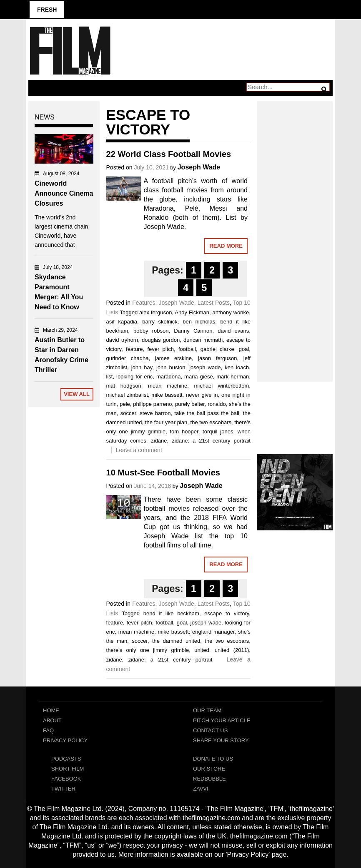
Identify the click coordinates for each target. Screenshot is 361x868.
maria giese (199, 377)
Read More (226, 246)
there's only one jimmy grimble (148, 650)
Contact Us (210, 730)
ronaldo (217, 404)
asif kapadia (122, 322)
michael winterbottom (221, 386)
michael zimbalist (127, 395)
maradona (169, 377)
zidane (159, 441)
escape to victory (227, 613)
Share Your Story (221, 740)
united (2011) (232, 650)
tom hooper (184, 432)
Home (51, 710)
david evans (233, 331)
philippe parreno (152, 404)
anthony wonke (231, 312)
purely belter (190, 404)
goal (244, 349)
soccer (128, 413)
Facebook (66, 779)
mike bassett (167, 395)
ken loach (237, 367)
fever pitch (160, 349)
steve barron (155, 413)
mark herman (233, 377)
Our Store (209, 769)
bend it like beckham (171, 613)
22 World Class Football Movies (169, 154)
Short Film (68, 769)
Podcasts (66, 759)
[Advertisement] (295, 232)
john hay (142, 367)
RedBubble (209, 779)
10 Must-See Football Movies (163, 473)
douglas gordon (161, 340)
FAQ (48, 730)
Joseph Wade (199, 167)
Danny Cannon (193, 331)
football (187, 349)
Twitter (63, 789)
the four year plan (166, 422)
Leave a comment (139, 450)
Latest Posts (214, 303)
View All (77, 394)
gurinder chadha (128, 358)
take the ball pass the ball (207, 413)
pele (125, 404)
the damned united (176, 641)
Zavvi (201, 789)
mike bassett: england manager (196, 632)
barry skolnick (160, 322)
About (52, 720)
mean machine (168, 386)
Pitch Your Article (222, 720)
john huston (171, 367)
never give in (202, 395)
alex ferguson (155, 312)
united (202, 650)
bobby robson (151, 331)
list (110, 377)
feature (134, 349)
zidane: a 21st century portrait (211, 441)
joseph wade (205, 367)
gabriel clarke (217, 349)
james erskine (173, 358)
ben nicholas (199, 322)
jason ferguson (217, 358)
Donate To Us (213, 759)
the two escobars (211, 422)
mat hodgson (124, 386)
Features (144, 303)
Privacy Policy (65, 740)
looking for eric (134, 377)
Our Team (207, 710)
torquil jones (218, 432)
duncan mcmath (203, 340)
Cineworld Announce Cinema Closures (64, 193)
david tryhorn (122, 340)
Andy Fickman (192, 312)
